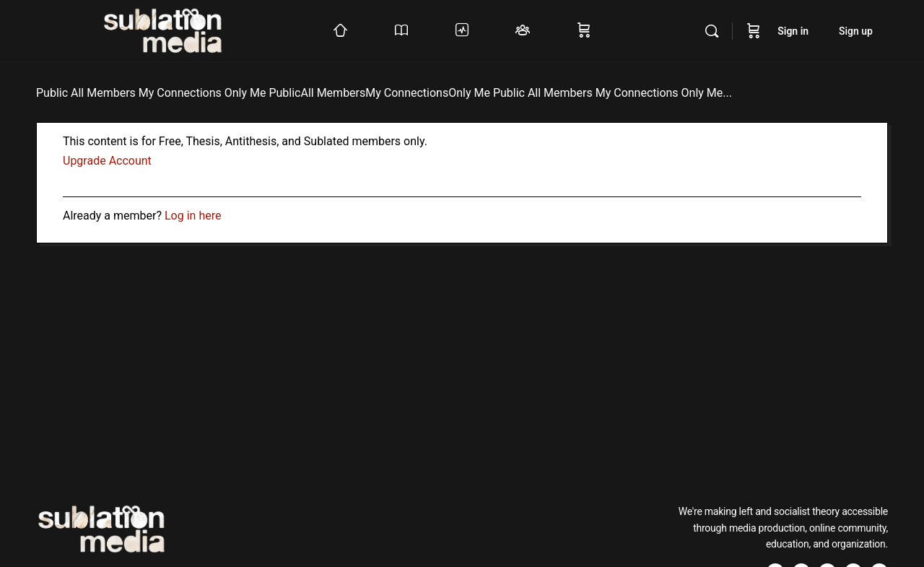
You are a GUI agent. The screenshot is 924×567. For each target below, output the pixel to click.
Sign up (856, 31)
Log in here (193, 216)
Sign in (793, 31)
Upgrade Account (107, 161)
